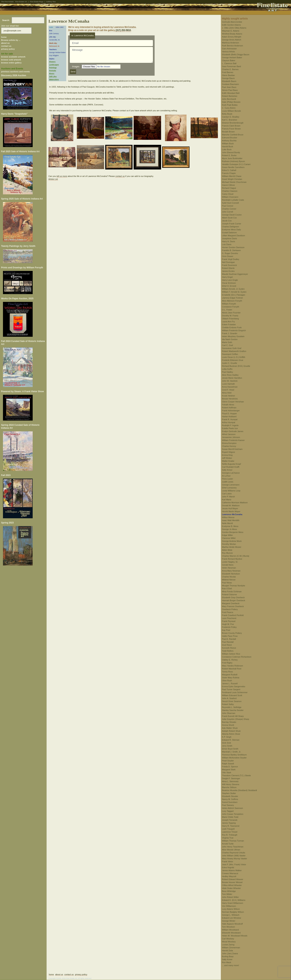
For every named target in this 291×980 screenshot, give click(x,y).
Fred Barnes (228, 72)
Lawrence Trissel (230, 832)
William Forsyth (229, 304)
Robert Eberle (228, 268)
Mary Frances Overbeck (233, 606)
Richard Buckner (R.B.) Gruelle (236, 366)
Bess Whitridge (229, 891)
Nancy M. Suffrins (230, 799)
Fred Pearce (228, 612)
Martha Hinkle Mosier (232, 547)
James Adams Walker (232, 870)
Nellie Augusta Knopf (231, 464)
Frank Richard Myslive (232, 559)
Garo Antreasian (229, 49)
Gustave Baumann (230, 84)
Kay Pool (226, 630)
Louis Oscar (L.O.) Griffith (234, 357)
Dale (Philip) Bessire (231, 102)
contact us (6, 46)
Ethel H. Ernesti (229, 286)
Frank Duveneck (229, 265)
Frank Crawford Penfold (233, 615)
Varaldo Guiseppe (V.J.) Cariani (236, 164)
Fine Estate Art (21, 2)
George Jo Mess (229, 529)
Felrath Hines (228, 405)
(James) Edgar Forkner (232, 298)
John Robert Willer (230, 897)
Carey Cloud (228, 194)
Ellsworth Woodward (231, 933)
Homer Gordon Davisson (233, 247)
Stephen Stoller (229, 793)
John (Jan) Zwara (230, 953)
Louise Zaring (228, 945)
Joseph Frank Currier (232, 224)
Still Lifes (53, 77)
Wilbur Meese (228, 517)
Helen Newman (229, 568)
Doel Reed (227, 645)
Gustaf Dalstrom (229, 233)
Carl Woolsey (228, 939)
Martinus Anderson (230, 43)
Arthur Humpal (229, 422)
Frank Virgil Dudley (231, 259)
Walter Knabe (228, 461)
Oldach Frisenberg (230, 319)
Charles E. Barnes (230, 69)
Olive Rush (227, 681)
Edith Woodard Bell (231, 93)
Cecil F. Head (228, 390)
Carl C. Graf (227, 345)
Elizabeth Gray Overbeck (233, 597)
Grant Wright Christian (232, 179)
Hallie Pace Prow (230, 636)
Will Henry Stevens (231, 784)
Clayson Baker (229, 60)
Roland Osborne (229, 594)
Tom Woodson (228, 927)
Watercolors (54, 80)
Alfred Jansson (229, 434)
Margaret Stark (229, 770)
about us (5, 43)
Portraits (53, 71)
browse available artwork (13, 57)
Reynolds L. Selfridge (232, 707)
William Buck (228, 144)
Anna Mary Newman (231, 571)
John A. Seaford (229, 698)
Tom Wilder (227, 894)
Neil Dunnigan (228, 262)
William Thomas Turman (233, 841)
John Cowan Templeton (233, 814)
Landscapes (54, 65)
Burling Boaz (228, 956)
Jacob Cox (227, 221)
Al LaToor (226, 476)
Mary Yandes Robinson (232, 666)
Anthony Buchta (229, 141)
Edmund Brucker (230, 138)
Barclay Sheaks (229, 722)
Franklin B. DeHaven (231, 250)
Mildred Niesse (229, 580)
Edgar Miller (227, 535)
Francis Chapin (229, 173)
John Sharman (229, 713)
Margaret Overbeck (231, 603)
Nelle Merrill (227, 523)
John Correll (227, 212)
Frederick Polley (229, 627)
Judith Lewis (228, 482)
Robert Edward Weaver (233, 879)
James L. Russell (230, 683)
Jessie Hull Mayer (230, 508)
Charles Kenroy (229, 446)
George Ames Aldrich (232, 40)
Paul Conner (228, 206)
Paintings (53, 68)
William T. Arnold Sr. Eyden (234, 292)
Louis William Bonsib (231, 111)
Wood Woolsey (229, 942)
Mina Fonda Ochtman (232, 592)
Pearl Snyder (228, 761)
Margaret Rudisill (230, 675)
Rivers (52, 74)
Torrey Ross (227, 672)
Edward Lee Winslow (232, 918)
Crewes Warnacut (230, 873)
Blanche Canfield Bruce (233, 135)
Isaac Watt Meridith (231, 520)
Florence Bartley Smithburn (234, 755)
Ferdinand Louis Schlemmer (235, 692)
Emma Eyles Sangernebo (234, 686)
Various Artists (228, 52)
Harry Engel (227, 277)
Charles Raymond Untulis (234, 853)
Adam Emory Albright (232, 37)
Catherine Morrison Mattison (235, 503)
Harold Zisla (227, 951)
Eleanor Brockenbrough (233, 123)
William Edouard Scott (232, 695)
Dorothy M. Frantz (230, 316)
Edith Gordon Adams (231, 25)
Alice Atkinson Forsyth (232, 301)
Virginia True (228, 838)
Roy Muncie (227, 553)
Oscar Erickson (229, 283)
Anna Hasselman (230, 387)
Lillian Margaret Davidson (233, 235)
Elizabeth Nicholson (231, 574)
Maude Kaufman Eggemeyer (235, 274)
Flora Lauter (227, 479)
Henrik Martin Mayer (231, 511)
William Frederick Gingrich (234, 330)
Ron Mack (227, 962)
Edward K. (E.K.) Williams (234, 900)
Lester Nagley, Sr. (230, 562)
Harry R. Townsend (231, 826)
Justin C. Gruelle (229, 363)
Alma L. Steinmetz (230, 781)
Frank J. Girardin (230, 333)
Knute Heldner (228, 396)
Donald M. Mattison (231, 505)
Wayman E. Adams (231, 31)
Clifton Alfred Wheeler (232, 885)
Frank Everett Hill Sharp (233, 716)
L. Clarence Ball (229, 63)
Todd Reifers (228, 651)
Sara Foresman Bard (231, 66)
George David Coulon (232, 215)
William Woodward (230, 930)
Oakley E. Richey (230, 660)
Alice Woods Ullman (231, 850)
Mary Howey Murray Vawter (234, 859)
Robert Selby (228, 704)
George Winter (229, 921)
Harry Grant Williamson (233, 903)
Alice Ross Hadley (230, 375)
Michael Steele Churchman (234, 182)
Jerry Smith (227, 746)
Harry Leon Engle (230, 280)
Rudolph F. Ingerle (230, 425)
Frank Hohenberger (231, 411)
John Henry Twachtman (233, 847)
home (4, 37)
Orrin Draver (228, 256)
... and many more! (230, 965)
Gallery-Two (51, 2)
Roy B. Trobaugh (230, 835)
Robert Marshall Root (232, 669)
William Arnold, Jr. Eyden (233, 289)
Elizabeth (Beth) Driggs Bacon (236, 55)
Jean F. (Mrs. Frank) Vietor (234, 864)
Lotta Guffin (227, 369)
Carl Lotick (227, 494)
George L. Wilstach (231, 915)
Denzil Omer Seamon (232, 701)
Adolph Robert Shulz (231, 731)
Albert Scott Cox (229, 218)
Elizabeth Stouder (230, 796)
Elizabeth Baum (229, 81)
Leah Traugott (228, 829)
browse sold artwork (11, 60)
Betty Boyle (227, 114)
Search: (6, 20)
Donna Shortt (228, 725)
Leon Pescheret (229, 618)
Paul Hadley (227, 372)
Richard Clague (229, 188)
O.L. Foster (227, 310)
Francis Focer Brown (231, 129)
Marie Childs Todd (230, 817)
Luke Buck (227, 149)
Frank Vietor (228, 862)
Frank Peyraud (229, 621)
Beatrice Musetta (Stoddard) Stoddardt (239, 790)
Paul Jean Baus (229, 87)
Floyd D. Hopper (229, 414)
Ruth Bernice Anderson (232, 46)
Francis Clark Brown (231, 126)
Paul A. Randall (229, 639)
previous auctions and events (15, 72)
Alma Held (227, 393)
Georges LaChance (231, 473)
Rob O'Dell (227, 589)
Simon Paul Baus (230, 90)
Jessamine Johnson (231, 437)
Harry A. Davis (228, 241)
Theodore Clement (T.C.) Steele (236, 775)
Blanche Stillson (229, 787)
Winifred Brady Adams (232, 34)
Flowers (52, 62)
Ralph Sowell (228, 764)
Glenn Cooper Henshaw (233, 402)
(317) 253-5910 (123, 30)
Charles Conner (229, 209)
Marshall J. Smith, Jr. (231, 752)
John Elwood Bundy (231, 152)
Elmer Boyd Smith (230, 749)
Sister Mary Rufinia (231, 678)
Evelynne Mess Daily (231, 230)
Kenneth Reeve (229, 648)
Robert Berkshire (230, 96)
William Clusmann (230, 197)
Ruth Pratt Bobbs (230, 105)
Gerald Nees (228, 565)
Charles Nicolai (229, 577)
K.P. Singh (227, 737)
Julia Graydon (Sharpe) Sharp (236, 719)
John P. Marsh (228, 497)
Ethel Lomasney (229, 488)
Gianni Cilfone (228, 185)
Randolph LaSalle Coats (233, 200)
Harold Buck (228, 146)
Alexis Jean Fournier (231, 313)
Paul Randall (228, 642)
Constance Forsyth (230, 307)
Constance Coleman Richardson (237, 657)
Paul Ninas (227, 583)
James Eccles (228, 271)
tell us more (62, 176)
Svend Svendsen (230, 802)
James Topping (229, 823)
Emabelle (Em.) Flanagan (234, 295)
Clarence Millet (229, 538)
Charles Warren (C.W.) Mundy (236, 556)
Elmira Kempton (229, 443)
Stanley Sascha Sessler (233, 710)
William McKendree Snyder (234, 758)
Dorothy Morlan (229, 544)
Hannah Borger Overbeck (234, 600)
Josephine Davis (229, 238)
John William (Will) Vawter (234, 856)
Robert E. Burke (229, 155)
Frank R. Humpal (230, 419)
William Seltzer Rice (231, 654)
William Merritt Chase (232, 176)
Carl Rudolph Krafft (231, 467)
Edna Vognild (228, 867)
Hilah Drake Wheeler (231, 888)
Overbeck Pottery (230, 609)
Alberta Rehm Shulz (231, 734)
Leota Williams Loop (231, 491)
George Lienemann (231, 485)
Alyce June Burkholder (232, 158)
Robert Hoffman (229, 408)
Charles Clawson (230, 191)
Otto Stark (227, 773)
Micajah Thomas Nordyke (234, 586)
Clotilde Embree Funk (232, 327)
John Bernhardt (229, 99)
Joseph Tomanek (230, 820)
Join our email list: (10, 26)
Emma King (227, 455)
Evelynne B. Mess (230, 526)
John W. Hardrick (230, 381)
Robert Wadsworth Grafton (234, 351)
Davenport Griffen (230, 354)
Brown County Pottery (232, 633)
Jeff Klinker (227, 458)
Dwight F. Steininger (231, 778)
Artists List (53, 179)
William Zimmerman (231, 948)
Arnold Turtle (228, 844)
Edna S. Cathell (229, 170)
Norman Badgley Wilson (233, 912)
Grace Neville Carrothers (233, 167)
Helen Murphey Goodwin (233, 336)
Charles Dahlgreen (230, 227)
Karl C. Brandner (230, 120)
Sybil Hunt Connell (230, 203)
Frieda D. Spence (230, 767)
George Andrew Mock (232, 541)
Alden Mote (227, 550)
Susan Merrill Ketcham (232, 449)
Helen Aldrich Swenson (232, 808)
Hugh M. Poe (228, 624)
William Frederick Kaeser (233, 440)
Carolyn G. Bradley (231, 117)
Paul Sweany (228, 805)
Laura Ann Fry (228, 322)
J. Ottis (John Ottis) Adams (234, 28)
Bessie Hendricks (230, 399)
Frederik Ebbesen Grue (233, 360)
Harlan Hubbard (229, 416)
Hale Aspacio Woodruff (232, 924)
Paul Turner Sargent (231, 689)
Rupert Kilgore (228, 452)
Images (76, 67)
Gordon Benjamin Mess (233, 532)
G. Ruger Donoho (230, 253)
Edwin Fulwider (229, 325)
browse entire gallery (11, 63)
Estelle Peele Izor (230, 428)
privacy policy (8, 49)
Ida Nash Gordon (230, 339)
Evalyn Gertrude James (233, 431)
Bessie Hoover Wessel (232, 882)
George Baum (228, 78)
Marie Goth (227, 342)
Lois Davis (227, 244)
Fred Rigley (227, 663)
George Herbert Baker (232, 57)
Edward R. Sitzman (231, 740)
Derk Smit (226, 743)
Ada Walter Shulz (230, 728)
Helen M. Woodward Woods (235, 936)
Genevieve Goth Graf (232, 348)
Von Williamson (229, 906)
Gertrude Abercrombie (232, 22)
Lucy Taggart (228, 811)
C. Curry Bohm (229, 108)
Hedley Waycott (229, 876)
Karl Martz (227, 500)
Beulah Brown (228, 132)
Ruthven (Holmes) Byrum (233, 161)
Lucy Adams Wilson (231, 909)
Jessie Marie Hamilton (232, 378)
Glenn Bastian (228, 75)
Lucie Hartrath (228, 384)
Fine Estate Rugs (37, 2)
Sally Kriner (227, 470)
